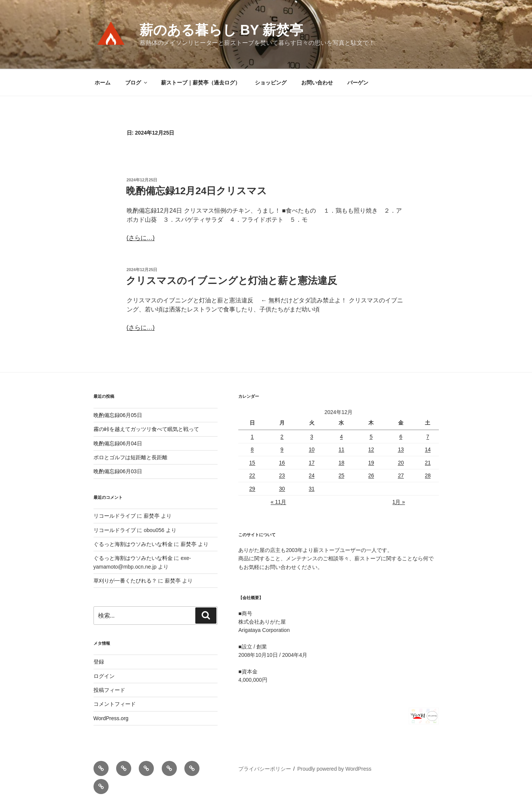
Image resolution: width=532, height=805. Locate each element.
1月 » (399, 502)
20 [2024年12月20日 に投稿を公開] (401, 463)
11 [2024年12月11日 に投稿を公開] (342, 449)
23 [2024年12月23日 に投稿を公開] (282, 475)
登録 (99, 662)
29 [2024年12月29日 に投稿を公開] (252, 489)
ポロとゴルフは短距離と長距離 (130, 457)
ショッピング (271, 83)
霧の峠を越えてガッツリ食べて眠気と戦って (146, 429)
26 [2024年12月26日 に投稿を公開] (371, 475)
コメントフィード (115, 704)
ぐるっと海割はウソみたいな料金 (133, 544)
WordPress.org (111, 718)
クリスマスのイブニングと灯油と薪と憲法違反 (232, 281)
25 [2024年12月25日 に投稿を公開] (342, 475)
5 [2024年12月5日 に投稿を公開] (371, 437)
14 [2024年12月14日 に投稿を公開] (428, 449)
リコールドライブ (115, 516)
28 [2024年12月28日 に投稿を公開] (428, 475)
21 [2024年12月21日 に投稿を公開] (428, 463)
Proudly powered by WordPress (334, 769)
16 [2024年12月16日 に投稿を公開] (282, 463)
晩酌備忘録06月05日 (118, 415)
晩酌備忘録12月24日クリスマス (197, 191)
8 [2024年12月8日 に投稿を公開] (252, 449)
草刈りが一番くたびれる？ (125, 581)
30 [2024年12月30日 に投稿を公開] (282, 489)
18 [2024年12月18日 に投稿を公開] (342, 463)
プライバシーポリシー (265, 769)
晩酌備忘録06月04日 (118, 443)
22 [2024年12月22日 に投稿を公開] (252, 475)
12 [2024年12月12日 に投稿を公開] (371, 449)
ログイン (104, 676)
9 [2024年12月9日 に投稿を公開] (282, 449)
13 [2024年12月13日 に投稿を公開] (401, 449)
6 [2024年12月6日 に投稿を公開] (401, 437)
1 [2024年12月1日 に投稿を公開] (252, 437)
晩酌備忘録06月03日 (118, 471)
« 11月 (278, 502)
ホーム (103, 83)
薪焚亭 (152, 516)
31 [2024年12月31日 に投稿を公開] (312, 489)
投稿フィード (109, 690)
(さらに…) (141, 238)
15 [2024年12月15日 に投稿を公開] (252, 463)
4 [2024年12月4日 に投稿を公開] (342, 437)
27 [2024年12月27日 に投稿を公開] (401, 475)
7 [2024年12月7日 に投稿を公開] (428, 437)
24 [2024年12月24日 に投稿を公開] (312, 475)
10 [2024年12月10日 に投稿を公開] (312, 449)
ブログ (137, 83)
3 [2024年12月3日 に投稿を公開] (312, 437)
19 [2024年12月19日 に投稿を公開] (371, 463)
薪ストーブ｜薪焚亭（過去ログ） (201, 83)
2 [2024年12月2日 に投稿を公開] (282, 437)
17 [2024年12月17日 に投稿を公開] (312, 463)
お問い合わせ (317, 83)
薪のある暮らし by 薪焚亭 (221, 30)
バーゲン (358, 83)
